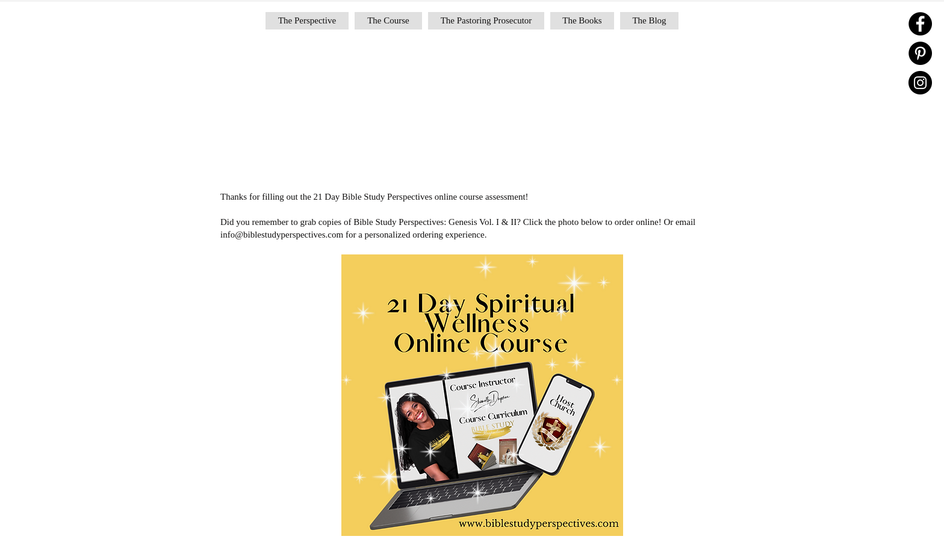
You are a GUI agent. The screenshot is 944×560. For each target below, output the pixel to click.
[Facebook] (920, 24)
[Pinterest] (920, 53)
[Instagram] (920, 83)
